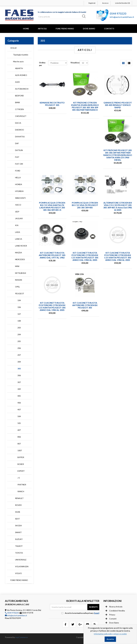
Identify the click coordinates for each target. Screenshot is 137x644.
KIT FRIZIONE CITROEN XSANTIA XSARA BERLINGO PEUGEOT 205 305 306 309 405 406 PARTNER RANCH (85, 106)
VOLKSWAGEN (22, 566)
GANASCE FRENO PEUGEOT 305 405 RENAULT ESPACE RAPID (118, 105)
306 (19, 375)
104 (19, 300)
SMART (18, 532)
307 (19, 382)
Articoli (42, 29)
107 (19, 314)
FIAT (17, 157)
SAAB (18, 512)
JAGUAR (19, 218)
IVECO (18, 205)
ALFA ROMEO (21, 75)
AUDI (17, 82)
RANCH (21, 491)
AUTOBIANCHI (22, 89)
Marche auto (18, 61)
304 (19, 362)
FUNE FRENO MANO (65, 29)
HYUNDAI (19, 191)
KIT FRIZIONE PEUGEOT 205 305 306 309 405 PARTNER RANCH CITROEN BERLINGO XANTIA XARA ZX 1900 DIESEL (118, 155)
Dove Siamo (89, 29)
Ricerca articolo (114, 607)
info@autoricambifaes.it (122, 17)
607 (19, 430)
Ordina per (42, 64)
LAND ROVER (21, 246)
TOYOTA (19, 553)
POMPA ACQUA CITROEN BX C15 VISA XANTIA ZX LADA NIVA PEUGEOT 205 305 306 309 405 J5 (52, 206)
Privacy (110, 615)
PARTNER (22, 485)
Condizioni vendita (115, 611)
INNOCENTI (20, 198)
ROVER (18, 505)
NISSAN (19, 280)
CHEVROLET (21, 116)
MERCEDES (20, 259)
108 (19, 321)
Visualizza (75, 63)
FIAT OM (19, 164)
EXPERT (21, 471)
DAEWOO (20, 130)
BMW (17, 102)
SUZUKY (19, 539)
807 (19, 444)
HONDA (19, 184)
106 (19, 307)
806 (19, 437)
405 (19, 396)
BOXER (21, 464)
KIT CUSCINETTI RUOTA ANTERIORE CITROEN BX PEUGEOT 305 (85, 305)
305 (19, 369)
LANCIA (19, 239)
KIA (17, 225)
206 (19, 348)
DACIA (18, 123)
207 (19, 355)
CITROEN (19, 109)
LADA (18, 232)
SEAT (17, 519)
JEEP (17, 212)
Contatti (109, 29)
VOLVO (18, 573)
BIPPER (21, 457)
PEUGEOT (20, 293)
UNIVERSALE (21, 560)
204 (19, 334)
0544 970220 (118, 14)
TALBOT (19, 546)
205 (19, 341)
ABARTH (19, 68)
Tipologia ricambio (21, 55)
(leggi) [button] (97, 613)
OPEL (18, 287)
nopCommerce (22, 637)
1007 (20, 450)
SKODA (18, 526)
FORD (18, 171)
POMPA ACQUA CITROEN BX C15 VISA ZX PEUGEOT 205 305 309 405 (85, 205)
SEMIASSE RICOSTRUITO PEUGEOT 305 (52, 104)
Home (26, 29)
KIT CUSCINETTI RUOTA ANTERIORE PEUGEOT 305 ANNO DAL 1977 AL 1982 (52, 255)
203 (19, 328)
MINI (17, 266)
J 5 (19, 478)
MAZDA (19, 253)
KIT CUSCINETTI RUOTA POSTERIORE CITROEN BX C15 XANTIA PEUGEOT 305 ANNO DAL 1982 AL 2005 (85, 256)
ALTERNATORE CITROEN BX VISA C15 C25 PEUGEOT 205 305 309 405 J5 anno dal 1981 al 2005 (118, 206)
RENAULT (19, 498)
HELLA (18, 177)
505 (19, 423)
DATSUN (19, 150)
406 (19, 403)
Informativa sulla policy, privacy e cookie (110, 634)
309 (19, 389)
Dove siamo (112, 623)
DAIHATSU (20, 137)
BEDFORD (19, 96)
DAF (17, 143)
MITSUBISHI (21, 273)
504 (19, 416)
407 (19, 410)
